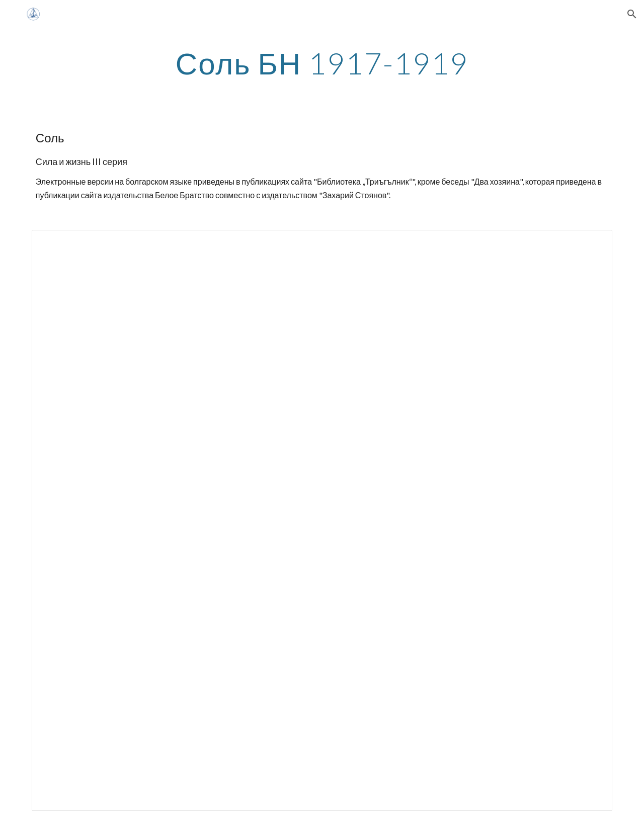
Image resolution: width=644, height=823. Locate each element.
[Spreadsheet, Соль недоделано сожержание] (322, 520)
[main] (322, 63)
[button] (632, 14)
